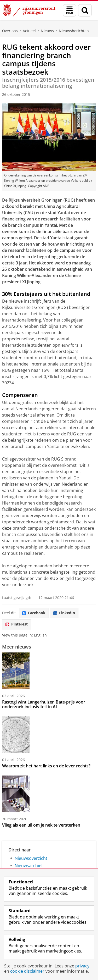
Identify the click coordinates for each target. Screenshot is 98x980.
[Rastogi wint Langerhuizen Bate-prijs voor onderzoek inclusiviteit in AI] (49, 671)
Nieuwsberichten (74, 31)
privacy (82, 966)
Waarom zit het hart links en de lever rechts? (46, 766)
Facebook (34, 613)
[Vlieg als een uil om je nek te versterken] (49, 794)
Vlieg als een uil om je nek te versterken (41, 825)
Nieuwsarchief (29, 866)
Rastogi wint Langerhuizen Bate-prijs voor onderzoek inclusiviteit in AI (44, 704)
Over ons (10, 31)
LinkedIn (64, 613)
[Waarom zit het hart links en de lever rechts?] (49, 735)
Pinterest (17, 624)
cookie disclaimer (27, 971)
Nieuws (47, 31)
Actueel (29, 31)
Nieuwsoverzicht (31, 858)
